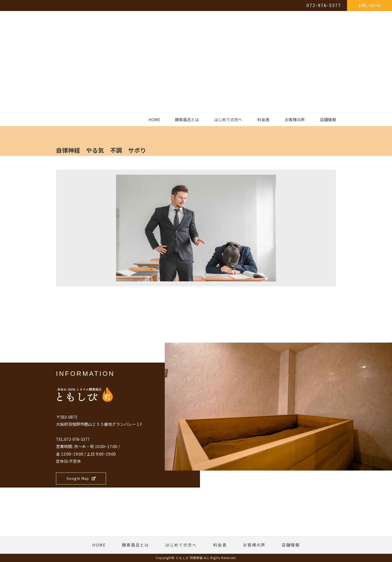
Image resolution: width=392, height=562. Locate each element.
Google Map (81, 478)
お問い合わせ (369, 5)
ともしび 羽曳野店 (189, 558)
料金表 (263, 120)
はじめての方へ (228, 120)
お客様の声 (295, 120)
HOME (154, 120)
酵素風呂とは (187, 120)
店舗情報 (328, 120)
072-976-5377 (324, 5)
